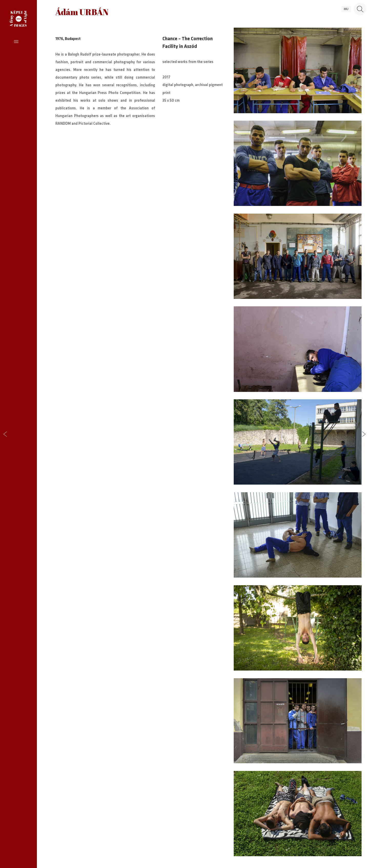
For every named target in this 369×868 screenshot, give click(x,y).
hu (346, 9)
